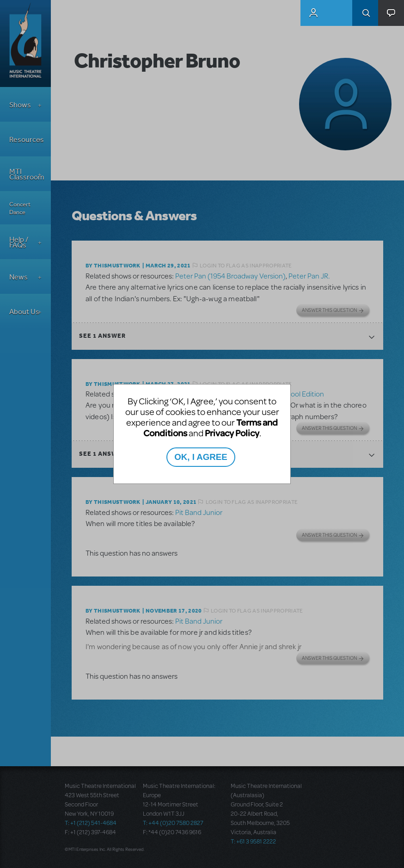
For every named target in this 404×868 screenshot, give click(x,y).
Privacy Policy (232, 433)
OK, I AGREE (201, 457)
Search (365, 13)
